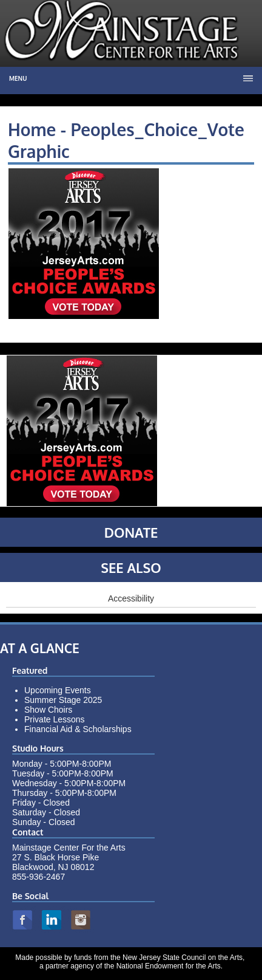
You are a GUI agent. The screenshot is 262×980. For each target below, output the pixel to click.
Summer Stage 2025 (63, 700)
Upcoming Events (58, 690)
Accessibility (131, 598)
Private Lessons (55, 719)
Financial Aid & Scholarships (78, 729)
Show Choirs (48, 710)
